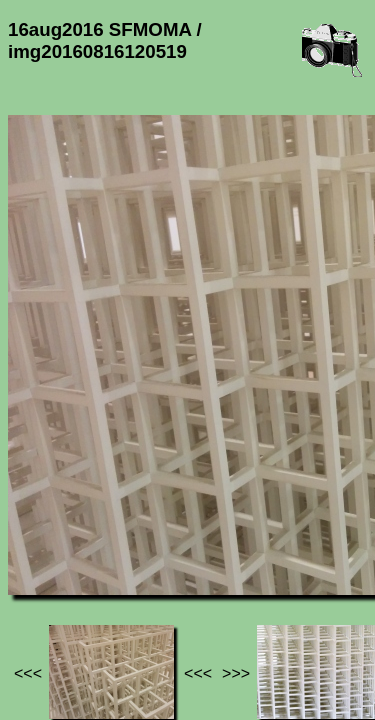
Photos (119, 538)
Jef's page (44, 538)
